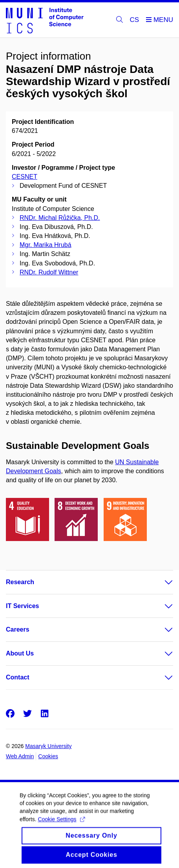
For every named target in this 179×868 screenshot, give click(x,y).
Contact (18, 677)
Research (20, 582)
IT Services (23, 606)
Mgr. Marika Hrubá (46, 245)
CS (135, 20)
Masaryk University (48, 746)
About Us (20, 653)
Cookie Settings (61, 824)
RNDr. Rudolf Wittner (49, 272)
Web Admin (20, 756)
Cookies (48, 756)
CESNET (25, 177)
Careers (18, 629)
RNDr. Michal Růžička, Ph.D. (60, 218)
